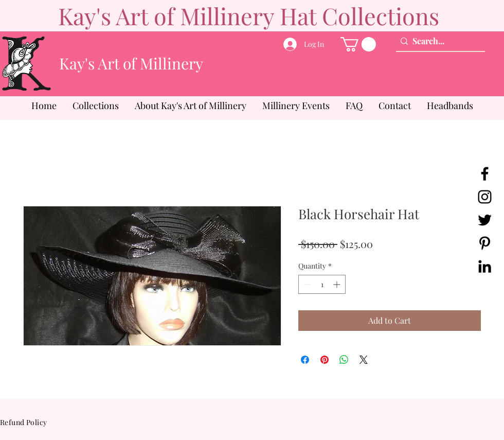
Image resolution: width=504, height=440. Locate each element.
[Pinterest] (485, 243)
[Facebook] (485, 174)
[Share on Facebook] (305, 360)
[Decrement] (306, 284)
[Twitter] (485, 220)
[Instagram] (485, 197)
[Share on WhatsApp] (344, 360)
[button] (358, 44)
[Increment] (338, 284)
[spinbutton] (322, 284)
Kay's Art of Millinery (131, 63)
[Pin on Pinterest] (325, 360)
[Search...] (438, 41)
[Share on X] (364, 360)
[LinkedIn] (485, 266)
